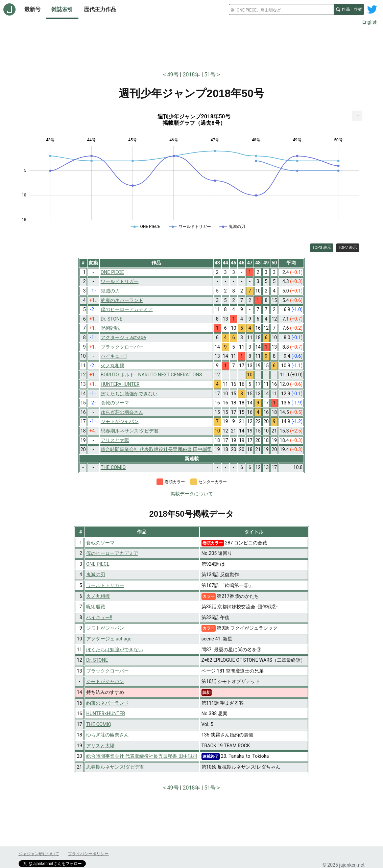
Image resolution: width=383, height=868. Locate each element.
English (370, 22)
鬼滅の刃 (96, 574)
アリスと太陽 (100, 746)
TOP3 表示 (322, 248)
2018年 (191, 75)
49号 (174, 75)
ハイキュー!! (99, 617)
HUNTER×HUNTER (106, 713)
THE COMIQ (99, 724)
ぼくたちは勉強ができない (115, 650)
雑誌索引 (62, 9)
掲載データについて (192, 494)
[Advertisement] (192, 47)
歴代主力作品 (100, 9)
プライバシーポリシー (88, 854)
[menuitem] (357, 116)
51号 (210, 75)
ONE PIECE (98, 564)
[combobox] (281, 9)
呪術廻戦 (96, 607)
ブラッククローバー (107, 671)
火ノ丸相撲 (98, 596)
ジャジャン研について (39, 854)
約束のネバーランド (107, 703)
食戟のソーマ (100, 543)
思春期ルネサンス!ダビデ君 (115, 767)
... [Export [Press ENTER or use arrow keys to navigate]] (357, 114)
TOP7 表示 (348, 248)
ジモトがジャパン (105, 628)
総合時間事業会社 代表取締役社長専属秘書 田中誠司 (142, 756)
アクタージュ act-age (109, 639)
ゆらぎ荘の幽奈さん (107, 735)
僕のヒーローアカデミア (112, 553)
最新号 (32, 9)
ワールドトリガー (105, 585)
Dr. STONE (97, 660)
